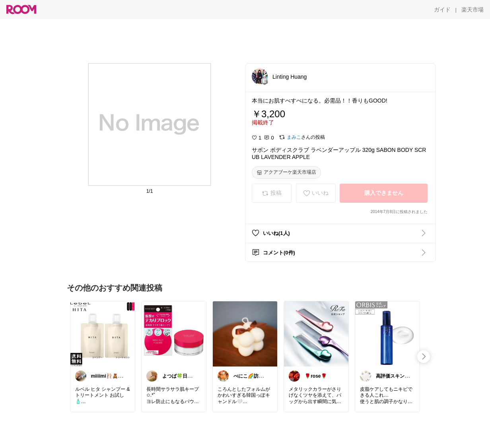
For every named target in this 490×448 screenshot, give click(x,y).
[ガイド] (442, 10)
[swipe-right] (424, 357)
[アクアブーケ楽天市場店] (286, 173)
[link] (103, 334)
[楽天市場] (472, 10)
